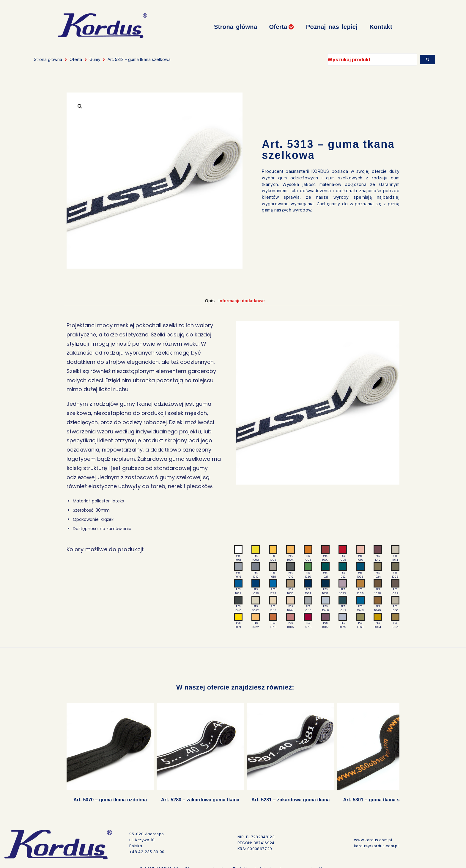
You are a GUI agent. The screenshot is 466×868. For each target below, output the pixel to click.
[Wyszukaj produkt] (372, 59)
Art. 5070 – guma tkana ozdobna (107, 794)
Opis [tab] (206, 301)
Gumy (95, 59)
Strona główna (48, 59)
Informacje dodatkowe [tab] (245, 301)
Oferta (76, 59)
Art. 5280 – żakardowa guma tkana (191, 794)
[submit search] (428, 59)
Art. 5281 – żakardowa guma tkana (275, 794)
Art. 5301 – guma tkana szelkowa (359, 794)
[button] (281, 27)
